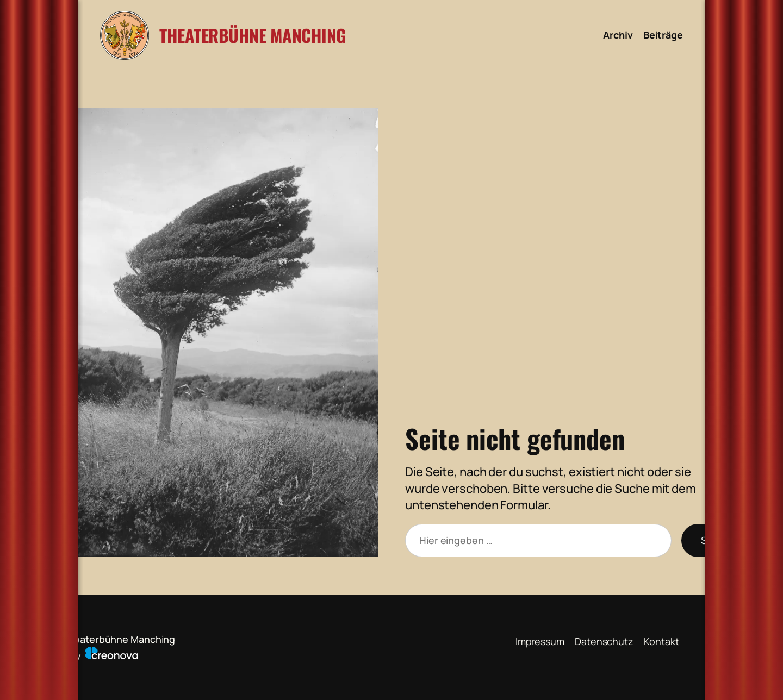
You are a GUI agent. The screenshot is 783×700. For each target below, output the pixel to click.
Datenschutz (604, 641)
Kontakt (661, 641)
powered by (83, 655)
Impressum (540, 641)
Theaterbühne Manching (253, 35)
